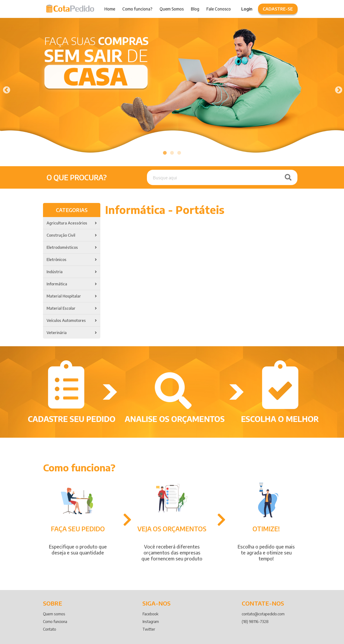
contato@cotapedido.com (263, 614)
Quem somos (54, 614)
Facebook (150, 614)
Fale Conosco (219, 9)
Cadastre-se (278, 9)
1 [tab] (165, 153)
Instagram (151, 622)
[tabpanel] (172, 88)
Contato (50, 629)
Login (247, 9)
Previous (5, 89)
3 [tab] (179, 153)
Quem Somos (172, 9)
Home (110, 9)
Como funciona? (137, 9)
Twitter (149, 629)
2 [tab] (172, 153)
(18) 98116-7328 (255, 622)
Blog (195, 9)
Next (337, 89)
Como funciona (55, 622)
